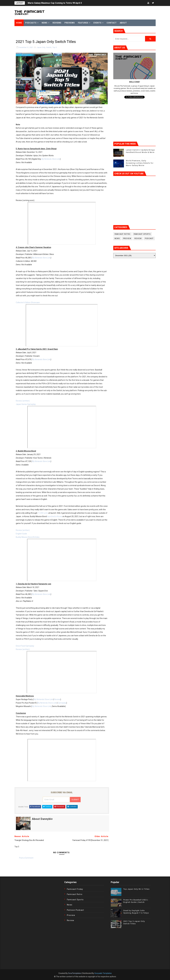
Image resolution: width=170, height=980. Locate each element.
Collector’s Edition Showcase (28, 302)
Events (97, 23)
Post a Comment (26, 858)
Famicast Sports (142, 234)
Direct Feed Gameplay (25, 646)
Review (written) (23, 401)
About (123, 23)
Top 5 (55, 47)
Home (19, 23)
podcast (149, 238)
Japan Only (41, 47)
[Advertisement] (46, 33)
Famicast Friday (75, 889)
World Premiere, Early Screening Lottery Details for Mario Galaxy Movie (140, 163)
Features (83, 23)
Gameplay (62, 703)
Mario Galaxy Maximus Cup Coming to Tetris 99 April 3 (55, 3)
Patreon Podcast (76, 910)
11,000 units (43, 513)
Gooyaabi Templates (103, 973)
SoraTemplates (75, 973)
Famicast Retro (123, 234)
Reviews (57, 23)
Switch (49, 47)
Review (57, 699)
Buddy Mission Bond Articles (28, 537)
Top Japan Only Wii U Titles (136, 889)
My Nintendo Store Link (51, 159)
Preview (127, 238)
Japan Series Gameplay (26, 404)
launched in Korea (55, 516)
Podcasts (31, 23)
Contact (112, 23)
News (45, 23)
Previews (70, 23)
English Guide (21, 534)
